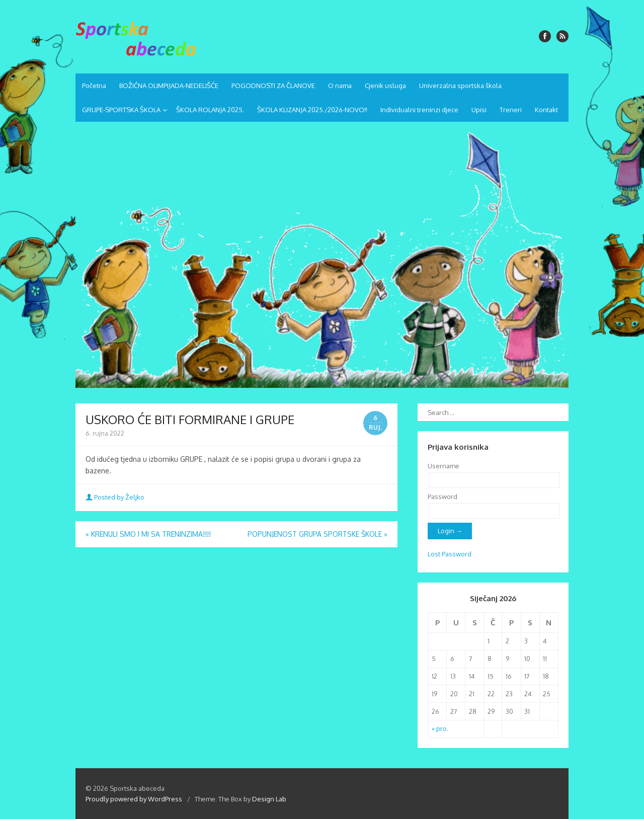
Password (442, 497)
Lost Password (450, 554)
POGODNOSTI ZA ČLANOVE (273, 86)
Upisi (479, 110)
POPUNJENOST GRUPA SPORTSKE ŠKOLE (317, 534)
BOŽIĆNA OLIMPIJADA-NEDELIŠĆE (169, 86)
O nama (340, 86)
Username (444, 466)
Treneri (511, 110)
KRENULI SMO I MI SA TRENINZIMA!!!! (148, 534)
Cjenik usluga (385, 86)
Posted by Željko (116, 497)
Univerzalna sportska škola (460, 86)
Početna (94, 86)
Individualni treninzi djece (419, 110)
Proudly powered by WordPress (134, 799)
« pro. (440, 728)
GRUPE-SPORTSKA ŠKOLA (121, 110)
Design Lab (269, 799)
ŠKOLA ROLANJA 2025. (210, 110)
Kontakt (546, 110)
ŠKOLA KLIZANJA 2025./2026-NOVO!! (312, 110)
